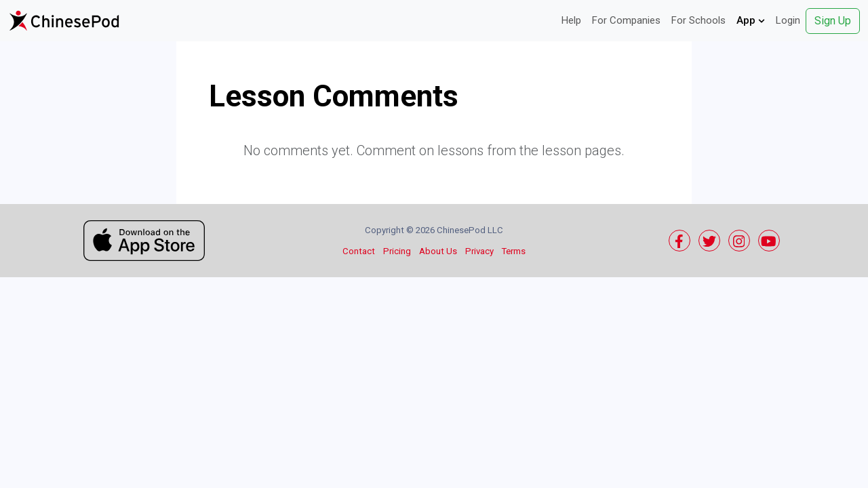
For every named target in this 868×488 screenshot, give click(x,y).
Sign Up (833, 21)
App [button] (751, 20)
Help (571, 20)
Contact (359, 251)
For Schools (698, 20)
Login (788, 20)
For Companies (626, 20)
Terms (514, 251)
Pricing (397, 251)
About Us (438, 251)
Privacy (479, 251)
